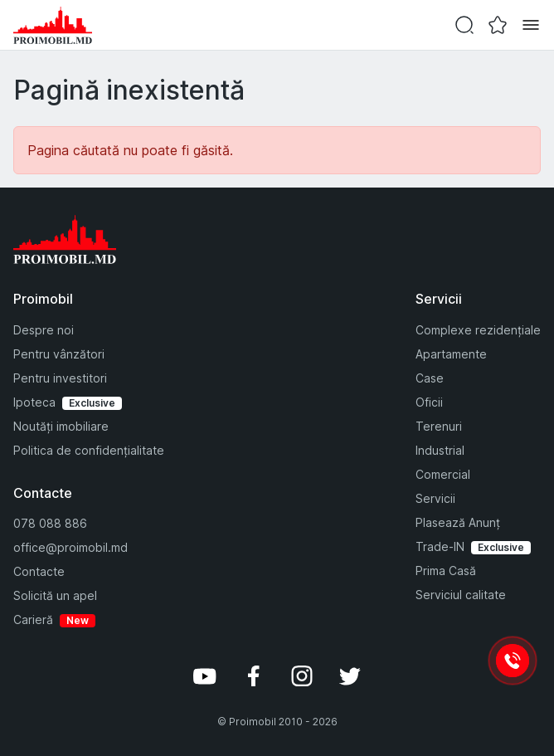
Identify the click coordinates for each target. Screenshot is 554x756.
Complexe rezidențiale (478, 330)
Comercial (443, 474)
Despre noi (44, 330)
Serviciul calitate (461, 595)
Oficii (429, 402)
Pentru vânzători (59, 354)
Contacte (39, 571)
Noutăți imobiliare (61, 426)
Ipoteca (34, 402)
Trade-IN (440, 546)
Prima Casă (446, 571)
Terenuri (439, 426)
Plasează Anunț (458, 522)
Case (430, 378)
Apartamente (451, 354)
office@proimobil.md (70, 547)
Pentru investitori (60, 378)
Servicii (435, 498)
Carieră (33, 619)
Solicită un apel (55, 595)
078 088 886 (50, 523)
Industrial (440, 450)
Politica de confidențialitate (89, 450)
